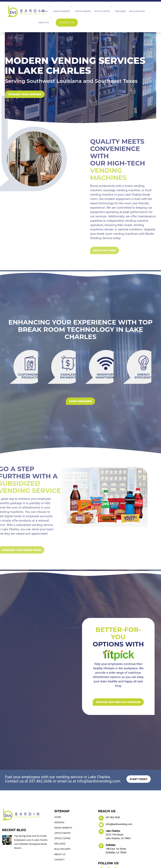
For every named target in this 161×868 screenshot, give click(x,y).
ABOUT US (60, 834)
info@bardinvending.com (119, 804)
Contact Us (67, 22)
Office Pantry (83, 11)
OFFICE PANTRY (62, 813)
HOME (58, 797)
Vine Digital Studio (106, 865)
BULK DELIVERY (62, 829)
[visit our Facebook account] (101, 850)
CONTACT (59, 839)
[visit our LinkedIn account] (108, 850)
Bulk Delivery (137, 11)
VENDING (59, 802)
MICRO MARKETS (63, 807)
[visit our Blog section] (115, 850)
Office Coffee (103, 11)
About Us (45, 22)
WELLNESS (60, 823)
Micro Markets (63, 11)
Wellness (121, 11)
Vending (44, 11)
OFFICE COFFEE (62, 818)
